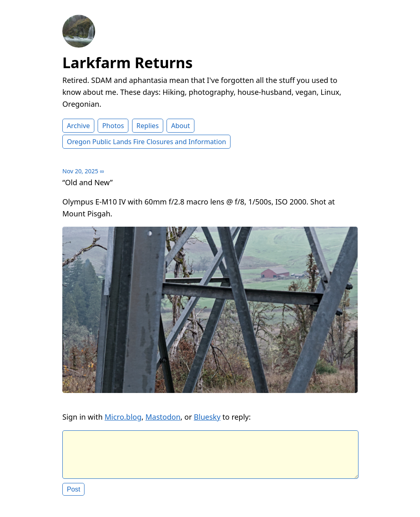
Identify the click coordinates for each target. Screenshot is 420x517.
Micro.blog (123, 417)
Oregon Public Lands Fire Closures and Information (146, 142)
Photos (113, 126)
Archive (78, 126)
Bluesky (207, 417)
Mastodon (163, 417)
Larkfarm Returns (128, 63)
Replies (148, 126)
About (180, 126)
